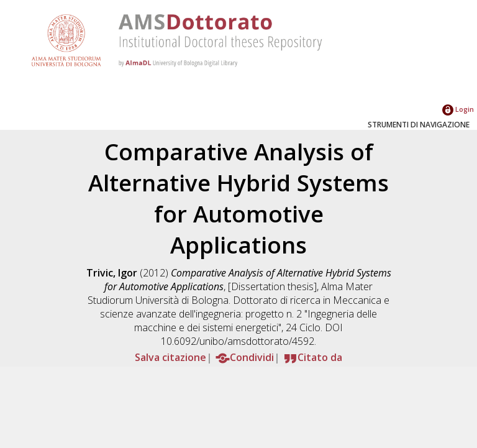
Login (458, 109)
